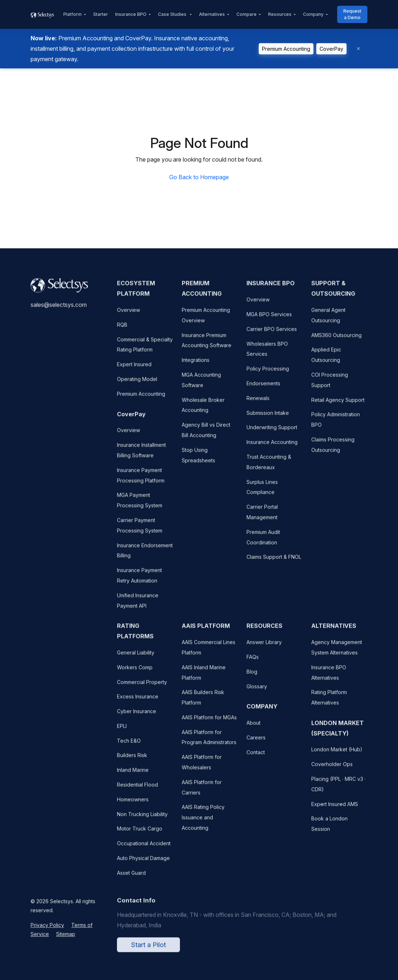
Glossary (257, 690)
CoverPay (331, 49)
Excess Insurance (138, 701)
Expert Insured (134, 368)
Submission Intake (268, 417)
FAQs (253, 661)
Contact (256, 756)
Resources (280, 14)
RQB (122, 328)
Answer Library (264, 646)
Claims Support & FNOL (274, 561)
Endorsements (263, 387)
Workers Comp (135, 671)
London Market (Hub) (337, 753)
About (254, 727)
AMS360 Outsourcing (336, 339)
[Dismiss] (358, 49)
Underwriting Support (272, 431)
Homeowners (133, 803)
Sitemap (66, 938)
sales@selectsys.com (59, 309)
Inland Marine (133, 774)
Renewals (258, 402)
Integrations (196, 364)
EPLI (122, 730)
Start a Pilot (148, 949)
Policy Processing (268, 373)
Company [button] (313, 14)
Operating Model (137, 383)
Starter (101, 14)
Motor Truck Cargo (140, 833)
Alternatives (212, 14)
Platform (73, 14)
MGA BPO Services (269, 318)
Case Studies (173, 14)
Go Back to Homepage (199, 177)
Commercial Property (142, 686)
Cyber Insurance (137, 715)
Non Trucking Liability (142, 818)
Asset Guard (131, 877)
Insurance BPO (131, 14)
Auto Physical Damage (143, 862)
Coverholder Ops (332, 768)
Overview (128, 314)
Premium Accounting (286, 49)
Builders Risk (132, 759)
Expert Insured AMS (335, 808)
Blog (252, 675)
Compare (247, 14)
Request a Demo (352, 14)
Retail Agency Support (338, 404)
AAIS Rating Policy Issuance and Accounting (203, 821)
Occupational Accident (144, 847)
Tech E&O (129, 744)
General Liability (136, 657)
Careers (256, 742)
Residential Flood (137, 789)
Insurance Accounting (272, 446)
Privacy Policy (47, 929)
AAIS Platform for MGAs (209, 721)
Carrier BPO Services (272, 333)
